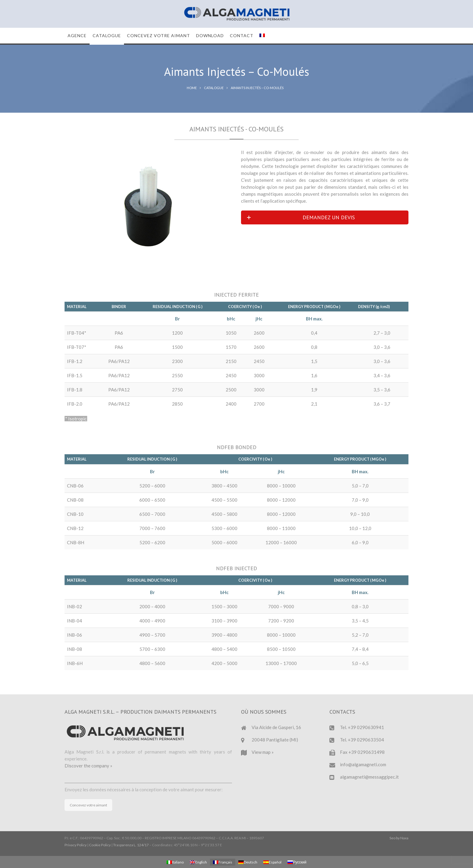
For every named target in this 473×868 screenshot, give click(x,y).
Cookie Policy (100, 845)
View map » (263, 752)
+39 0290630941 (366, 727)
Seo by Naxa (399, 838)
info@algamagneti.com (363, 764)
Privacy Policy (76, 845)
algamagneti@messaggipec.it (369, 777)
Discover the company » (88, 766)
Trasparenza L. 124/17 (131, 845)
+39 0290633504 (366, 740)
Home (192, 88)
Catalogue (214, 88)
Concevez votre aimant (88, 805)
